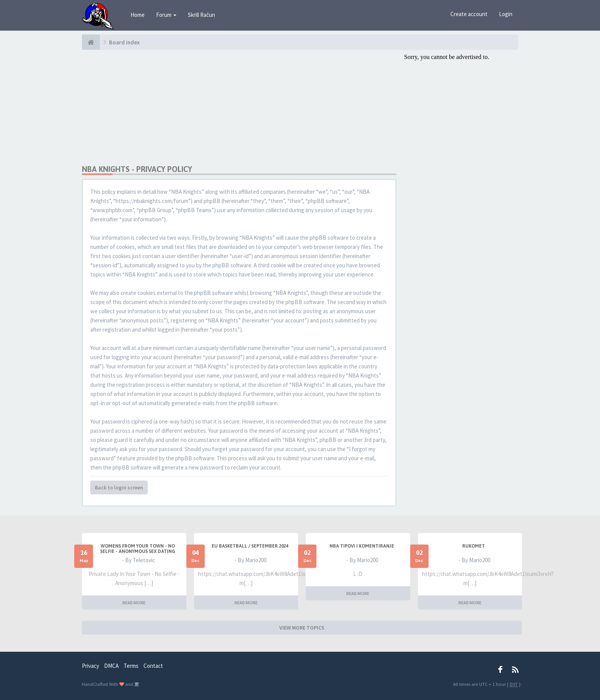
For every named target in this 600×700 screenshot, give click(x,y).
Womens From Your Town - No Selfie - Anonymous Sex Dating (138, 549)
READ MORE (134, 603)
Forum (166, 15)
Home (138, 15)
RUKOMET (474, 546)
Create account (469, 14)
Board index (124, 42)
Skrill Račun (201, 15)
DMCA (111, 666)
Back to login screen (119, 487)
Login (506, 14)
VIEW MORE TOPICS (302, 628)
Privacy (90, 666)
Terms (131, 666)
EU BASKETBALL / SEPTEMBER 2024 (250, 546)
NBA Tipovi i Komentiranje (362, 546)
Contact (153, 666)
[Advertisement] (239, 107)
